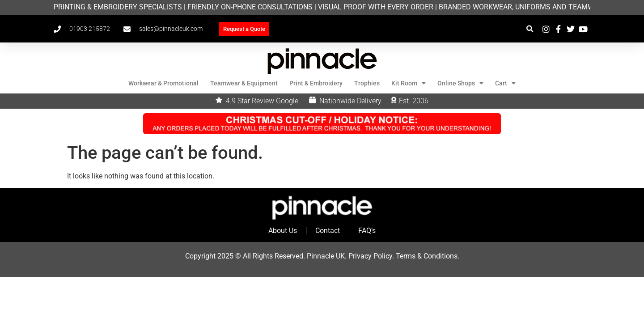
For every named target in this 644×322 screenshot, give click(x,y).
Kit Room (409, 83)
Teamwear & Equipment (244, 83)
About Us (283, 231)
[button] (530, 29)
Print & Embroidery (316, 83)
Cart (505, 83)
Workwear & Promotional (163, 83)
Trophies (367, 83)
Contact (328, 231)
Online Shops (460, 83)
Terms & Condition (425, 256)
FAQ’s (367, 231)
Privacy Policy (370, 256)
